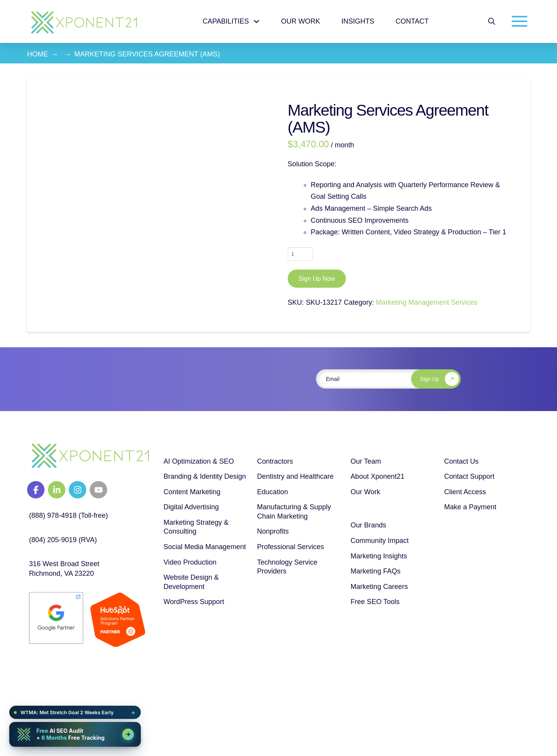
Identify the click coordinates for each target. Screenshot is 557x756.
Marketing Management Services (427, 302)
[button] (492, 21)
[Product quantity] (300, 254)
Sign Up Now (317, 278)
